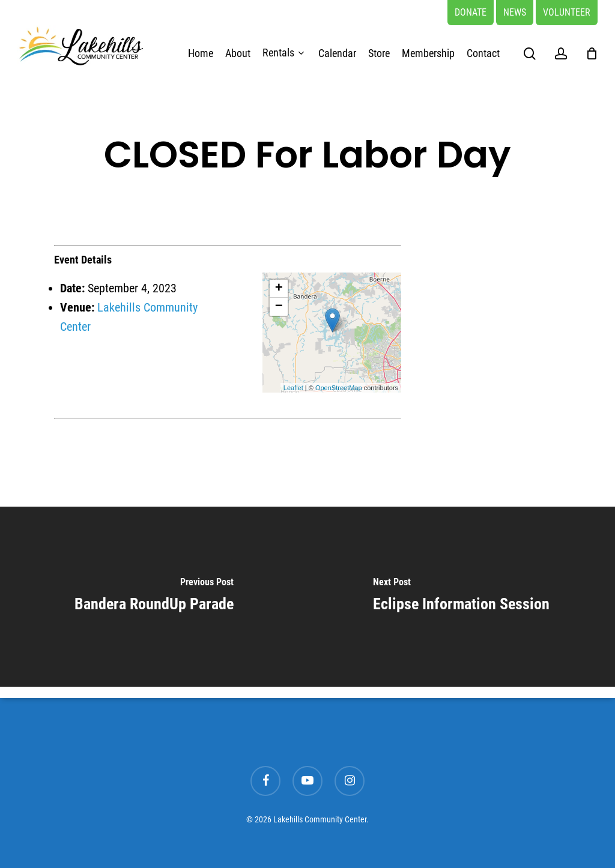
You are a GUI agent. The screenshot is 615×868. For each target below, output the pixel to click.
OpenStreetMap (339, 388)
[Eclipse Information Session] (461, 597)
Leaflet (293, 388)
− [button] (279, 307)
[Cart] (592, 53)
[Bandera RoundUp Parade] (154, 597)
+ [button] (279, 289)
